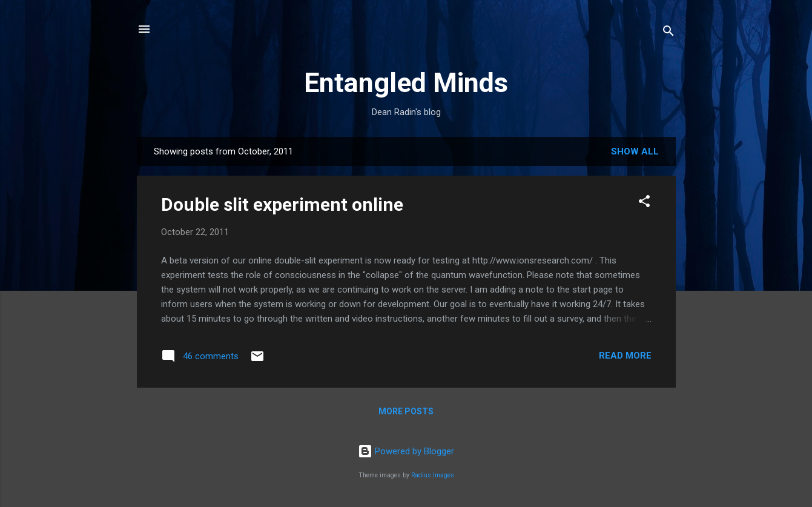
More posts (406, 411)
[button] (644, 203)
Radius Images (433, 475)
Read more (625, 356)
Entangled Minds (406, 83)
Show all (635, 151)
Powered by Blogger (406, 451)
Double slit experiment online (282, 204)
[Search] (668, 33)
